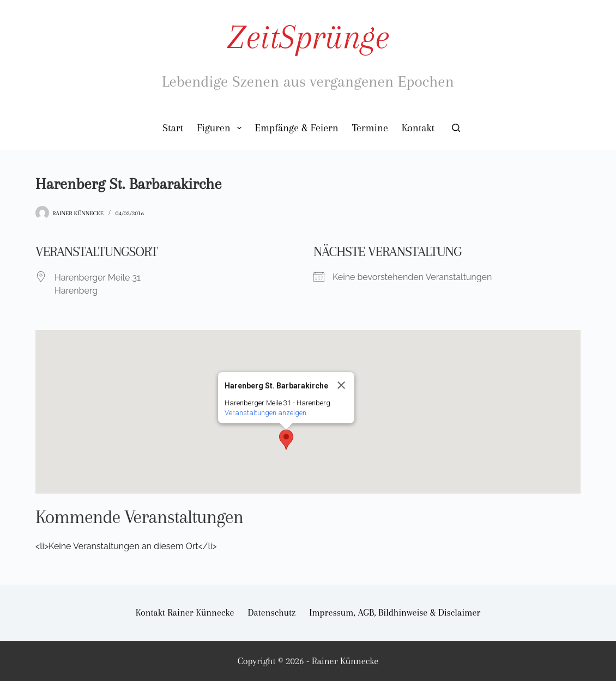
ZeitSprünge (308, 37)
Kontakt (418, 128)
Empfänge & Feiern (297, 128)
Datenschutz (272, 612)
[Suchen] (456, 128)
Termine (370, 128)
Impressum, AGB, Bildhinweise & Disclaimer (395, 612)
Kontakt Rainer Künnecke (185, 612)
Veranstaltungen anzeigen (265, 413)
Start (173, 128)
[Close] (341, 385)
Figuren (221, 128)
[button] (286, 440)
